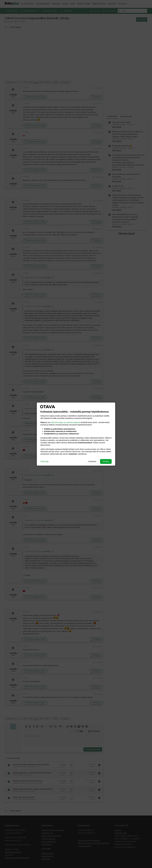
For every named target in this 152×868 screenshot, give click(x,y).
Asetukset (92, 461)
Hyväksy (106, 461)
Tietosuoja (44, 461)
